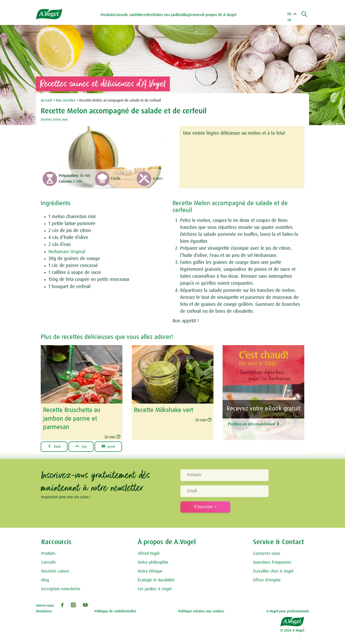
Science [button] (197, 15)
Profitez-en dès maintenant (262, 423)
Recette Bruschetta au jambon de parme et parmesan (72, 418)
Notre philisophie (153, 562)
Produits (48, 553)
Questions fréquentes (272, 562)
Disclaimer (44, 611)
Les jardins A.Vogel (155, 588)
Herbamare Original (68, 252)
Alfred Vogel (149, 553)
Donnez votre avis (55, 119)
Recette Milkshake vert (164, 410)
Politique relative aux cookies (201, 611)
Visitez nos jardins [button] (168, 15)
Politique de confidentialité (115, 611)
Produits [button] (108, 15)
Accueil (46, 100)
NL (290, 20)
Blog (187, 15)
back (55, 446)
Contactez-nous (267, 553)
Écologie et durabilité (156, 580)
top (83, 446)
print (112, 446)
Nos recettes (66, 100)
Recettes (146, 15)
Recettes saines (55, 571)
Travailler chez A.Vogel (273, 571)
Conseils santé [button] (127, 15)
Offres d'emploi (267, 580)
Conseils (49, 562)
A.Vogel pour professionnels (288, 611)
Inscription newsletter (61, 588)
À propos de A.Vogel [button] (220, 15)
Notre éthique (150, 571)
